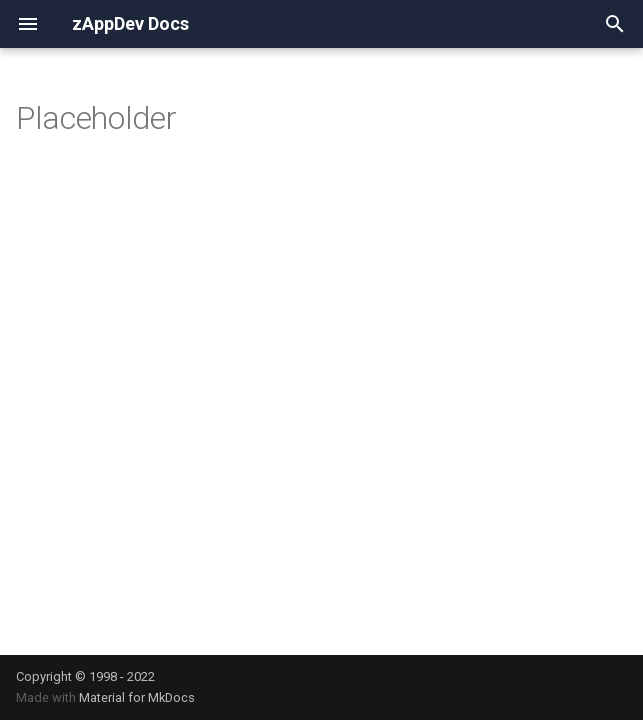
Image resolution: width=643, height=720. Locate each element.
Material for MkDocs (137, 697)
